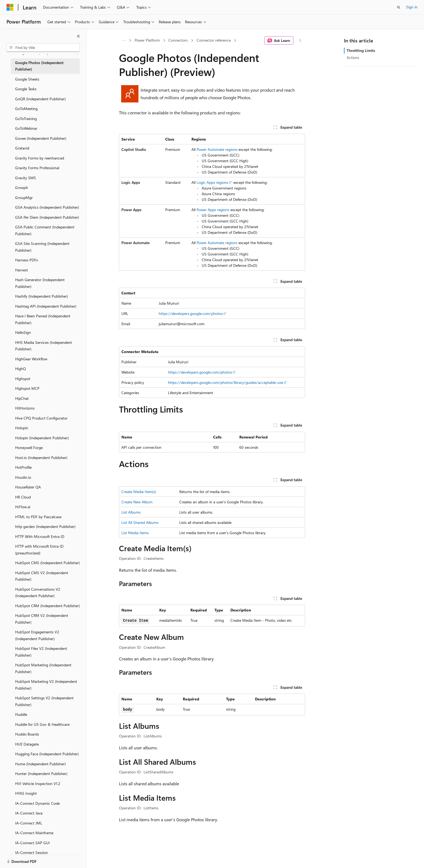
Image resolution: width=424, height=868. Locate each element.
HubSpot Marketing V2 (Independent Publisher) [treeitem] (46, 685)
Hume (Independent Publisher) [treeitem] (40, 764)
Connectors (178, 40)
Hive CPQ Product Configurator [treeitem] (41, 418)
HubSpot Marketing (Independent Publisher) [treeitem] (43, 668)
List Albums (131, 512)
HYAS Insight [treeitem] (26, 793)
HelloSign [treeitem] (23, 332)
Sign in (412, 7)
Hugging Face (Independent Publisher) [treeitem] (47, 754)
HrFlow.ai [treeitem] (23, 507)
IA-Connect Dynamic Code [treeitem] (37, 803)
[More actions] (300, 41)
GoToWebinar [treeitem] (26, 128)
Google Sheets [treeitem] (27, 79)
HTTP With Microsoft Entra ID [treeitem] (40, 536)
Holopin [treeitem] (22, 428)
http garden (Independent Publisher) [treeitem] (45, 526)
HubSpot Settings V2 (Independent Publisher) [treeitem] (44, 701)
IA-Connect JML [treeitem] (29, 823)
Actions (353, 57)
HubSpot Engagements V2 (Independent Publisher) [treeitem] (37, 635)
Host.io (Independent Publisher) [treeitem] (41, 458)
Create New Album (137, 502)
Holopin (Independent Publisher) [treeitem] (42, 438)
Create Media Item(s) (139, 492)
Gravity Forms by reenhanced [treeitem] (40, 158)
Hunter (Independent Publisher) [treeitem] (41, 774)
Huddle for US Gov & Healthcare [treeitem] (42, 724)
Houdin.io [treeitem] (23, 477)
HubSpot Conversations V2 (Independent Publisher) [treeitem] (38, 593)
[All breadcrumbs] (124, 41)
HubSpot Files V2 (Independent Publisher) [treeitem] (41, 652)
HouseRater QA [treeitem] (28, 487)
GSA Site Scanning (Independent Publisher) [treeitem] (42, 247)
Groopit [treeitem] (21, 187)
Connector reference (214, 40)
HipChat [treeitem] (22, 398)
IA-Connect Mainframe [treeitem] (34, 833)
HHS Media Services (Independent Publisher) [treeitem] (44, 346)
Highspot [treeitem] (23, 379)
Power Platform (147, 40)
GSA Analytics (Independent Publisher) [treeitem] (47, 207)
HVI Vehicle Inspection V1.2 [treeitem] (38, 784)
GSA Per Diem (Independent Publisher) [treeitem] (47, 217)
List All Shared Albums (140, 522)
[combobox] (43, 48)
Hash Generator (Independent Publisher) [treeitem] (40, 283)
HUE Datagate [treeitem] (27, 744)
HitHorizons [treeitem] (25, 408)
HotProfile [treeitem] (23, 467)
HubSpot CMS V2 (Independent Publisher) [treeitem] (42, 576)
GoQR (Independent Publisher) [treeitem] (40, 99)
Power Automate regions (217, 149)
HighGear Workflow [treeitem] (31, 359)
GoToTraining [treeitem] (26, 119)
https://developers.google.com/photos (191, 313)
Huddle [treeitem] (21, 714)
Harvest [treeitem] (21, 270)
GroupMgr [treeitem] (24, 197)
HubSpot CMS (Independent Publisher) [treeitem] (47, 563)
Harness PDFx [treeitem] (27, 260)
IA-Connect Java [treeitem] (29, 813)
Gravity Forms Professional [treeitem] (37, 168)
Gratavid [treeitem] (22, 148)
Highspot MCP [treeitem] (27, 388)
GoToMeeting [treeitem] (26, 109)
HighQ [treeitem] (21, 369)
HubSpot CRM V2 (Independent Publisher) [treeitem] (42, 619)
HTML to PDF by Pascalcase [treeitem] (38, 517)
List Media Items (135, 533)
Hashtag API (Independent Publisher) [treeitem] (46, 306)
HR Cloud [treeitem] (23, 497)
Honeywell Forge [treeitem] (29, 448)
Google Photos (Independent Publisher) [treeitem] (39, 66)
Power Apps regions (213, 210)
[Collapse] (78, 36)
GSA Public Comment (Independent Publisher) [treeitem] (45, 230)
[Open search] (399, 7)
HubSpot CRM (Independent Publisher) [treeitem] (47, 606)
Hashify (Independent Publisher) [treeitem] (42, 296)
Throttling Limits (361, 50)
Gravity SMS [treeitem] (26, 178)
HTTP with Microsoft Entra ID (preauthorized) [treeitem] (39, 550)
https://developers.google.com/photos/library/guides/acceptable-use (226, 382)
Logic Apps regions (212, 182)
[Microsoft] (10, 7)
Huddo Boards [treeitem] (27, 734)
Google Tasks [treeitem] (26, 89)
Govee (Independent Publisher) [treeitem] (41, 138)
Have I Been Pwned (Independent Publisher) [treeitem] (43, 319)
